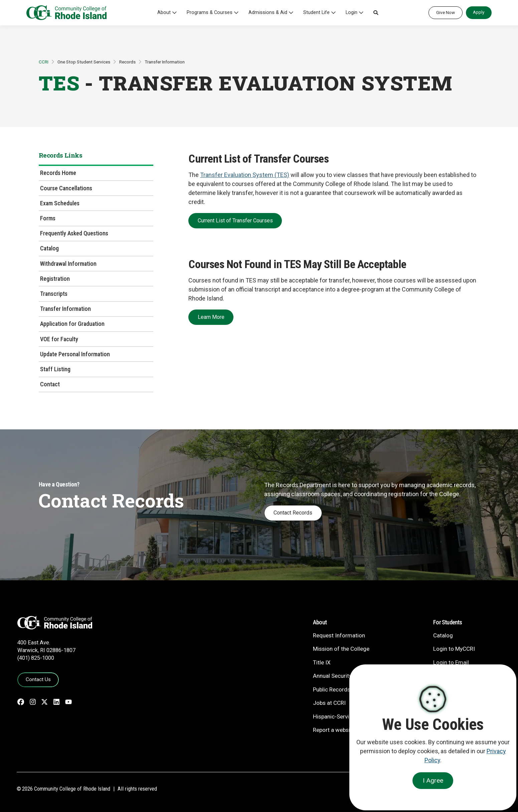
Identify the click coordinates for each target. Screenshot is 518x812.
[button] (376, 13)
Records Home (58, 173)
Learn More (211, 317)
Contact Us (38, 679)
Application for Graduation (72, 324)
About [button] (164, 13)
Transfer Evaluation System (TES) (245, 175)
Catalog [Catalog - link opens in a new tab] (443, 635)
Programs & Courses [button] (210, 13)
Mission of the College (341, 649)
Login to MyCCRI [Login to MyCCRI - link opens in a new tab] (454, 649)
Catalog (49, 248)
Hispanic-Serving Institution (348, 717)
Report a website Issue (341, 730)
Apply (479, 12)
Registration (55, 279)
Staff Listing (55, 369)
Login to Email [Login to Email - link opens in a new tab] (451, 662)
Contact (50, 384)
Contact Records (293, 513)
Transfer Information (165, 62)
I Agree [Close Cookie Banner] (433, 780)
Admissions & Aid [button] (268, 13)
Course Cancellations (66, 188)
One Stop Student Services (84, 62)
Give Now (446, 12)
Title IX (322, 662)
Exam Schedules (60, 203)
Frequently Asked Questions (74, 233)
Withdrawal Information (68, 264)
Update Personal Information (75, 354)
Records (127, 62)
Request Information (339, 635)
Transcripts (54, 294)
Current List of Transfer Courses (235, 221)
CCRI (44, 62)
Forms (48, 218)
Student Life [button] (316, 13)
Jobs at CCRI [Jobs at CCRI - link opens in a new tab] (329, 703)
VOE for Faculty (59, 339)
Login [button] (352, 13)
